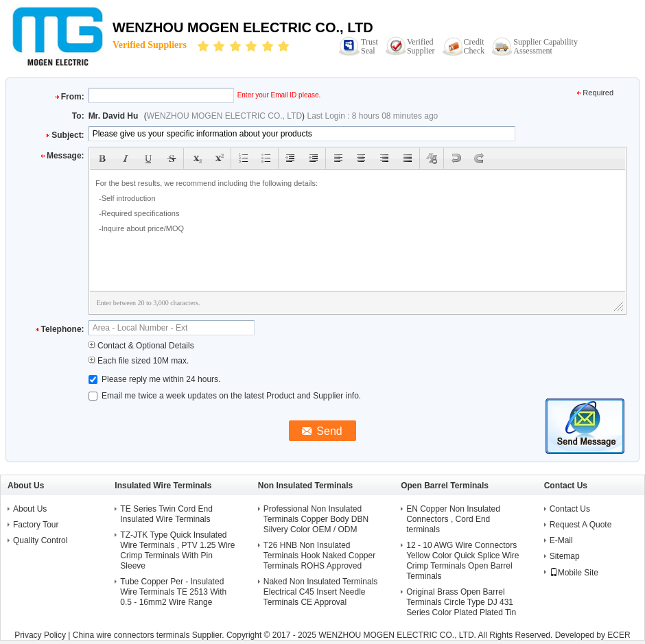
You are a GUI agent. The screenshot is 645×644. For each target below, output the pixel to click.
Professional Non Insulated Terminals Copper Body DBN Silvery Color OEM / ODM (316, 519)
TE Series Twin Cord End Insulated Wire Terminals (166, 514)
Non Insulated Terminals (305, 486)
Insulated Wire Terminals (163, 486)
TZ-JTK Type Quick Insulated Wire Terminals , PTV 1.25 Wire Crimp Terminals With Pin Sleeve (177, 550)
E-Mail (561, 540)
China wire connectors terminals (131, 635)
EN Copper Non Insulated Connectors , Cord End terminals (453, 519)
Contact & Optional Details (141, 346)
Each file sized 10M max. (139, 361)
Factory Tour (36, 525)
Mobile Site (574, 573)
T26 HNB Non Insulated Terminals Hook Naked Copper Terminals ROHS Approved (319, 556)
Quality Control (40, 540)
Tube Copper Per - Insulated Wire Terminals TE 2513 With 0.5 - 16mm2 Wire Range (173, 592)
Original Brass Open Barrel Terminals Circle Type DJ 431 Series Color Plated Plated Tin (461, 602)
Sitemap (565, 556)
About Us (30, 509)
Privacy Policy (40, 635)
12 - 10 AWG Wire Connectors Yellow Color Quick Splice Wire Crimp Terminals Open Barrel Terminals (462, 561)
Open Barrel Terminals (445, 486)
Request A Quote (581, 525)
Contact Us (570, 509)
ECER (619, 635)
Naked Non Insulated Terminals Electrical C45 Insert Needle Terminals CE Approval (321, 592)
